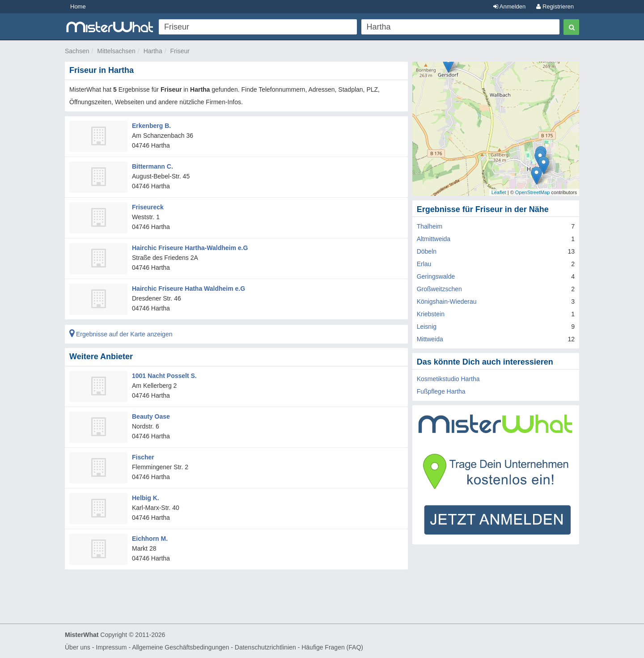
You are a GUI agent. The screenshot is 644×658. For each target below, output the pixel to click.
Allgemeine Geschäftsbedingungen (180, 647)
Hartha (153, 51)
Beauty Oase (151, 416)
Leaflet (499, 192)
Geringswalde (436, 276)
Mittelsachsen (116, 51)
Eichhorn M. (150, 539)
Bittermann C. (153, 166)
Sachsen (77, 51)
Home (78, 6)
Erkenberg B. (151, 126)
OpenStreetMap (533, 192)
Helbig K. (146, 498)
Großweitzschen (439, 289)
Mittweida (430, 339)
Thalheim (430, 226)
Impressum (111, 647)
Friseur (180, 51)
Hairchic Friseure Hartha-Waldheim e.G (190, 248)
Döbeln (427, 251)
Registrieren (555, 6)
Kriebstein (431, 314)
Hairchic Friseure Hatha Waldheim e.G (189, 289)
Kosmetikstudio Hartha (448, 379)
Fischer (143, 457)
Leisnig (427, 327)
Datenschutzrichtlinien (265, 647)
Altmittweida (434, 239)
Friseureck (148, 207)
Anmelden (509, 6)
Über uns (78, 647)
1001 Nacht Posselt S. (164, 376)
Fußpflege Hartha (441, 391)
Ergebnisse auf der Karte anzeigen (121, 334)
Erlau (424, 264)
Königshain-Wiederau (447, 301)
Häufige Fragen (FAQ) (332, 647)
